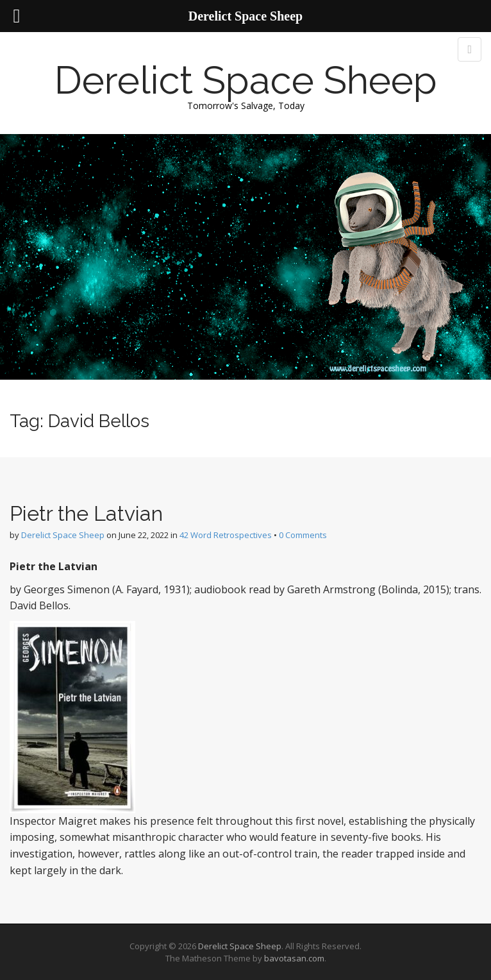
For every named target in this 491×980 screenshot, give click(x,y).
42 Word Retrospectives (226, 535)
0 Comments (303, 535)
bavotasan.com (294, 958)
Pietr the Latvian (86, 513)
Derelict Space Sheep (246, 80)
